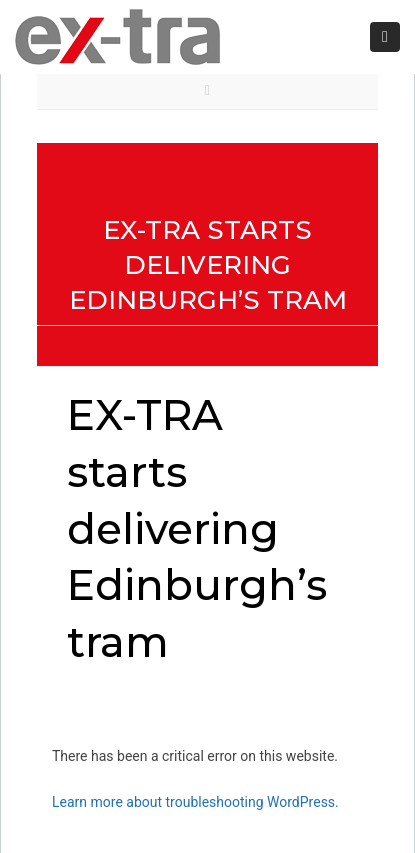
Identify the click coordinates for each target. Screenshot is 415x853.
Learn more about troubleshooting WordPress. (195, 802)
